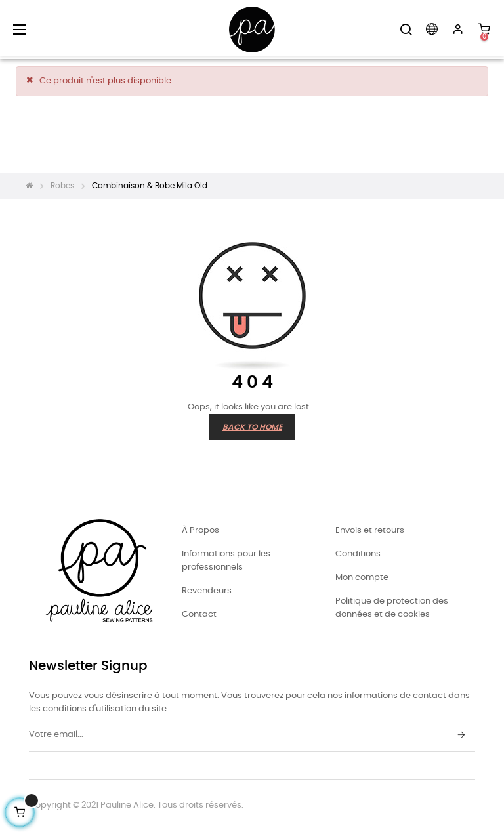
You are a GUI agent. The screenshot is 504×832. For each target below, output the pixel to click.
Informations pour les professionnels (226, 561)
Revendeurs (207, 591)
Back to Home (252, 427)
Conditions (358, 554)
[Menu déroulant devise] (432, 30)
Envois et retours (370, 530)
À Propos (200, 530)
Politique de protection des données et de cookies (392, 608)
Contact (199, 614)
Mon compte (362, 578)
